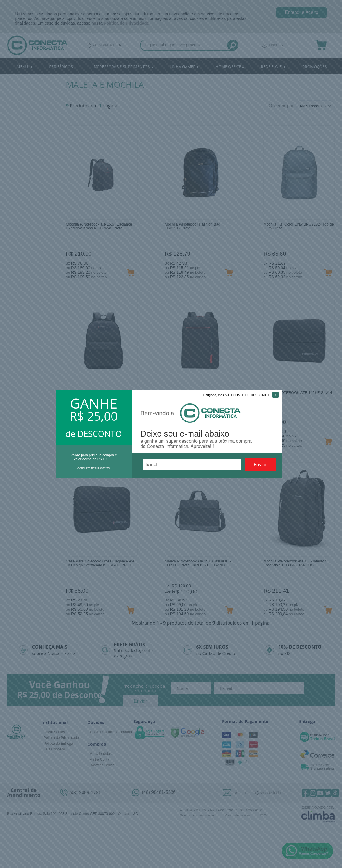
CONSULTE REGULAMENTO (94, 468)
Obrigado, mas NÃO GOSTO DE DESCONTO (236, 395)
